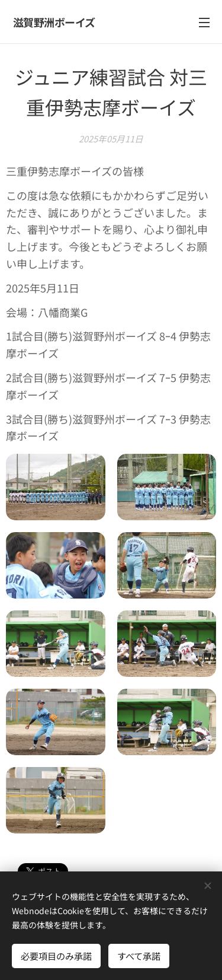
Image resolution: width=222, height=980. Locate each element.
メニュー (204, 23)
